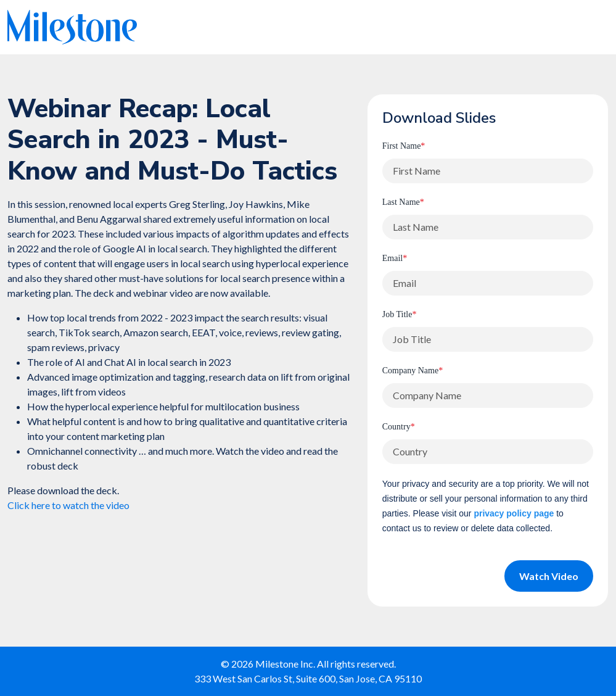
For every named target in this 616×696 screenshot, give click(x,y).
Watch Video (549, 576)
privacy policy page (514, 513)
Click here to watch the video (68, 505)
